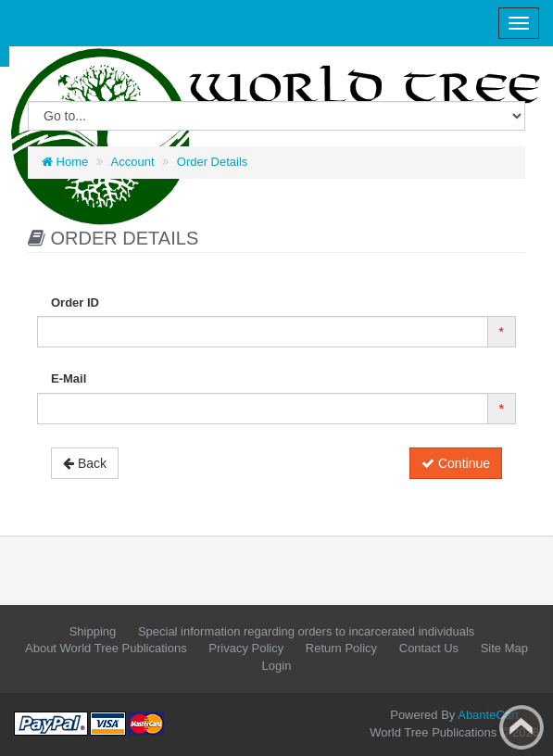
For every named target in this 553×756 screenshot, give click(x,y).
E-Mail (69, 378)
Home (65, 162)
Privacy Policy (246, 648)
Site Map (504, 648)
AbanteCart (488, 715)
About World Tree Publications (106, 648)
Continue (456, 463)
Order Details (213, 162)
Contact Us (429, 648)
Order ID (75, 302)
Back (85, 463)
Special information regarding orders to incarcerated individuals (306, 631)
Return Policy (341, 648)
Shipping (93, 631)
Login (277, 666)
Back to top (522, 727)
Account (133, 162)
